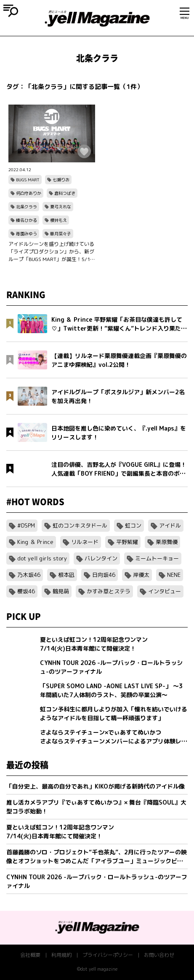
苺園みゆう (27, 234)
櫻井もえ (58, 220)
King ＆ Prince (35, 542)
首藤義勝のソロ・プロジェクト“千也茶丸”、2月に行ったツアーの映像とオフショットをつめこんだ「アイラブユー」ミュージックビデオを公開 (97, 857)
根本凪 (66, 575)
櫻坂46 (26, 591)
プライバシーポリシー (108, 955)
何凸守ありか (29, 193)
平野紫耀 (127, 542)
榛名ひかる (27, 220)
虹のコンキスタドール (80, 525)
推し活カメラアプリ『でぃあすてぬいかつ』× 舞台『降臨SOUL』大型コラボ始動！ (96, 807)
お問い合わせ (159, 955)
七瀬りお (61, 180)
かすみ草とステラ (109, 591)
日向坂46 (104, 575)
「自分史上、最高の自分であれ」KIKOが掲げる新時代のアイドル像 (96, 786)
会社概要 (30, 955)
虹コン (133, 525)
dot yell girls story (42, 558)
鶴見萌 (61, 591)
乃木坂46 (29, 575)
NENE (174, 575)
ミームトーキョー (157, 558)
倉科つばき (65, 193)
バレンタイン (101, 558)
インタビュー (165, 591)
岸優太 (141, 575)
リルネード (85, 542)
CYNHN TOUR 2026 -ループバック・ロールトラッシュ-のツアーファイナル (97, 881)
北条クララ (27, 207)
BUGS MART (28, 180)
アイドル (170, 525)
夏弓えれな (61, 207)
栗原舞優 (167, 542)
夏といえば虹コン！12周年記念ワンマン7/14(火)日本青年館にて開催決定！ (60, 832)
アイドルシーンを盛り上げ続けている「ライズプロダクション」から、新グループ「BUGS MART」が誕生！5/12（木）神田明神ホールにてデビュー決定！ (51, 252)
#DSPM (26, 525)
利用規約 (61, 955)
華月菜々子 (61, 234)
